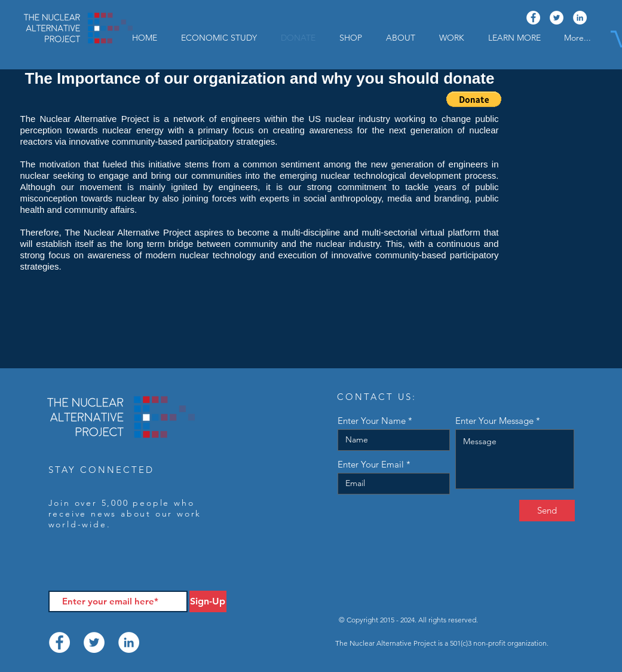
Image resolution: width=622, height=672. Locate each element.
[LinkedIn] (580, 18)
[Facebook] (533, 18)
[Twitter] (557, 18)
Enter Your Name (372, 421)
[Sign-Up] (208, 601)
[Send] (547, 511)
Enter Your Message (494, 421)
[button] (514, 38)
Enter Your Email (371, 464)
